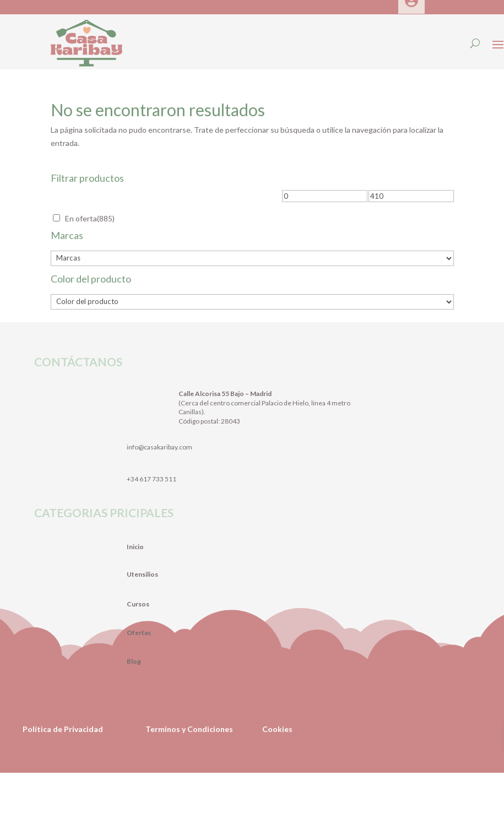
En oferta (90, 218)
